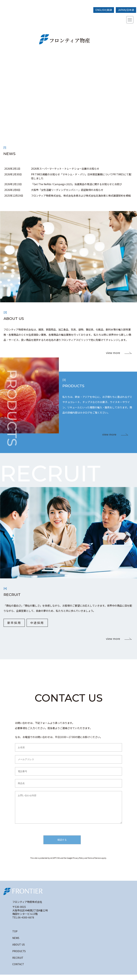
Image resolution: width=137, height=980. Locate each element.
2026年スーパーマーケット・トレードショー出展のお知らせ (65, 169)
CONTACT (18, 969)
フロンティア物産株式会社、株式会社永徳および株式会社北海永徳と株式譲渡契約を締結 (81, 196)
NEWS (16, 943)
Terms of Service (94, 863)
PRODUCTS (19, 956)
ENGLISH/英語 (104, 10)
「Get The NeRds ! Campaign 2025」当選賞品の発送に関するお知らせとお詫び (76, 184)
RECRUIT (18, 963)
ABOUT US (19, 950)
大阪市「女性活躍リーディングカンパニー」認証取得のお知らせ (67, 190)
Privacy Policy (78, 863)
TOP (15, 937)
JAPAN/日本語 (126, 10)
